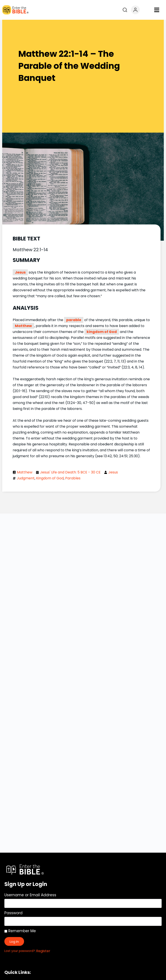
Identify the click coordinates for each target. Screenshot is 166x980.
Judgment (26, 478)
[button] (157, 10)
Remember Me (20, 931)
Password (13, 913)
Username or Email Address (30, 895)
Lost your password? (20, 951)
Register (43, 951)
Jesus (20, 272)
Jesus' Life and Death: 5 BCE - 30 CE (70, 472)
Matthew (23, 326)
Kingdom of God (50, 478)
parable (74, 320)
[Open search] (125, 10)
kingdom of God (102, 332)
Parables (73, 478)
